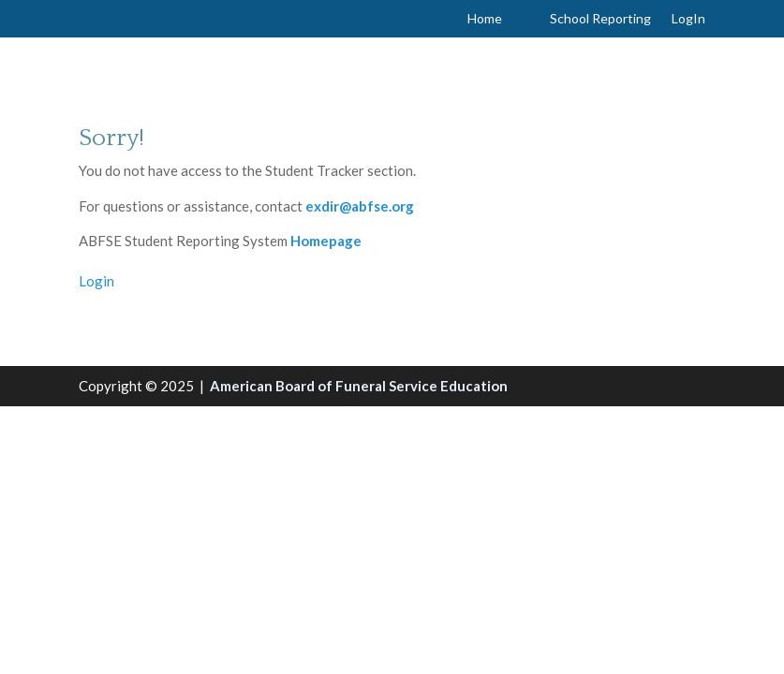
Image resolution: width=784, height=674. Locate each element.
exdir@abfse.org (360, 206)
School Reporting (600, 19)
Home (485, 19)
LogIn (688, 19)
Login (96, 281)
